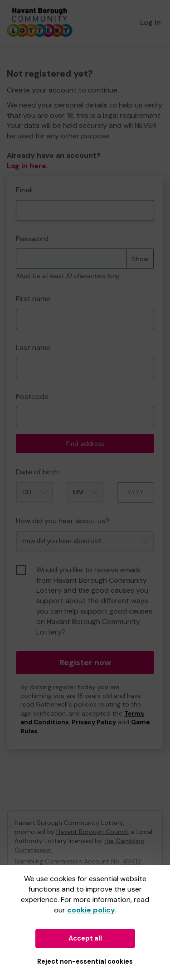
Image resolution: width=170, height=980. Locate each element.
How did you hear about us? (63, 521)
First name (33, 299)
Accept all (85, 938)
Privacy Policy (94, 722)
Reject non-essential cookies (85, 961)
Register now (85, 663)
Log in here (27, 166)
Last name (33, 348)
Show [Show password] (140, 259)
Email (24, 190)
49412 (132, 861)
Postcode (32, 397)
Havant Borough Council (92, 832)
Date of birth (37, 472)
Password (32, 239)
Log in (151, 22)
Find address (85, 444)
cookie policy (91, 910)
